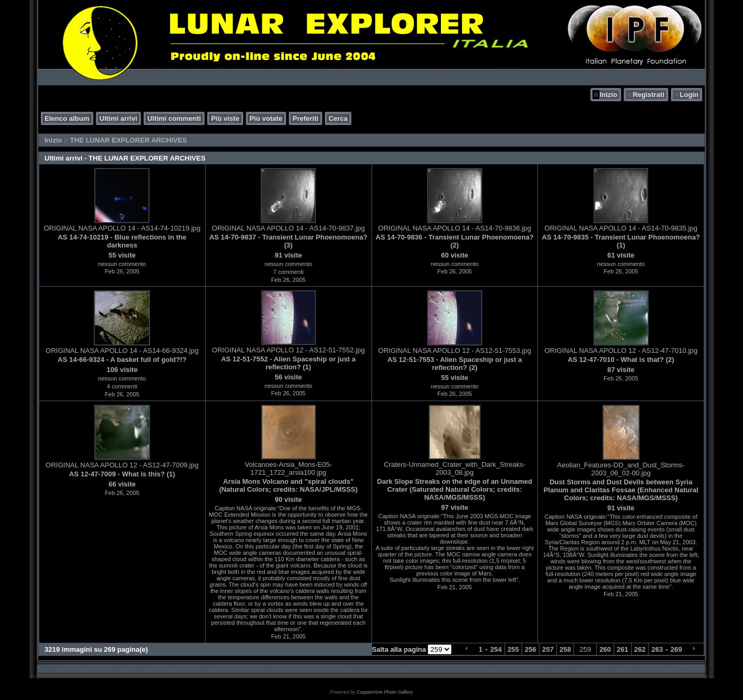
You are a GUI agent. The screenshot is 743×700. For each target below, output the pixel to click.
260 (605, 649)
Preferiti (306, 118)
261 (623, 649)
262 (640, 649)
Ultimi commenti (174, 118)
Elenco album (67, 118)
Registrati (649, 95)
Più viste (225, 118)
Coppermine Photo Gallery (385, 692)
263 (657, 649)
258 (565, 649)
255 (514, 649)
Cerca (338, 118)
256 (530, 649)
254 (496, 649)
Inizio (608, 95)
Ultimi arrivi (119, 118)
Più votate (266, 118)
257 (548, 649)
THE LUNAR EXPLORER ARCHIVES (129, 140)
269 (676, 649)
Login (689, 95)
